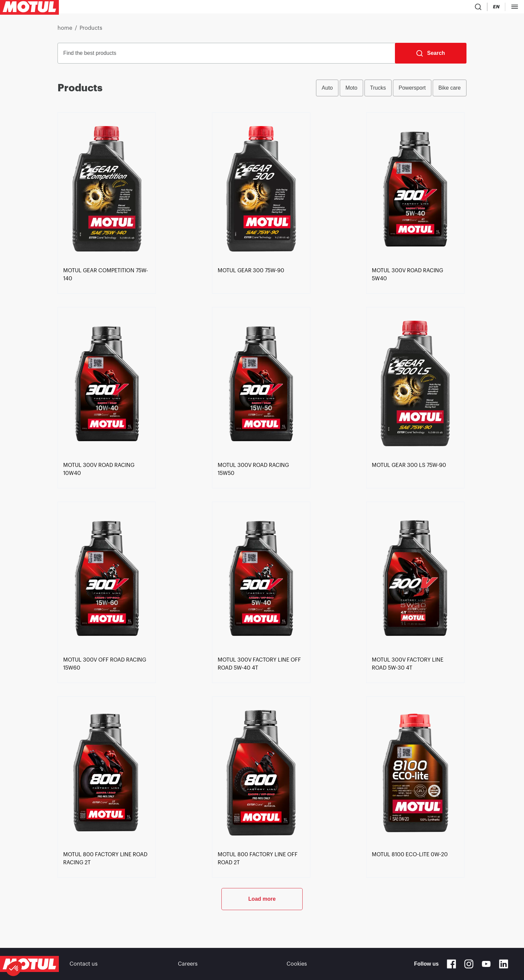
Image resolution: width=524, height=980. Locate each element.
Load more (262, 924)
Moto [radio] (351, 90)
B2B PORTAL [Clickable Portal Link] (504, 8)
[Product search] (401, 8)
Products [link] (91, 31)
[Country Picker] (421, 8)
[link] (204, 8)
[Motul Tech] (466, 8)
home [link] (65, 31)
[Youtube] (486, 964)
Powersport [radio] (412, 90)
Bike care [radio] (450, 90)
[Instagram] (469, 964)
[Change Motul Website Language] (440, 8)
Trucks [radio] (378, 90)
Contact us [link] (84, 964)
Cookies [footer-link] (297, 964)
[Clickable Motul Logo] (29, 8)
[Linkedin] (504, 964)
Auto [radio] (327, 90)
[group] (391, 91)
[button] (14, 969)
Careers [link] (188, 964)
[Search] (431, 56)
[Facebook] (451, 964)
